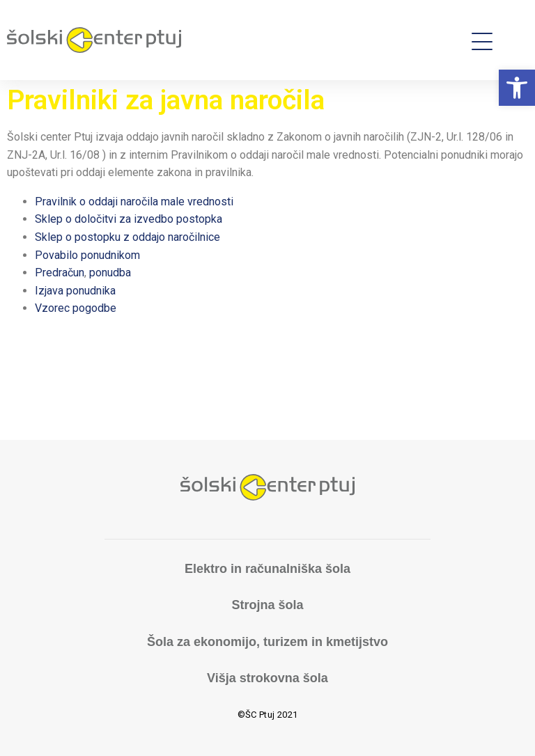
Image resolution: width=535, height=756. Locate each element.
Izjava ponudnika (75, 291)
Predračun (60, 273)
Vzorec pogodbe (76, 308)
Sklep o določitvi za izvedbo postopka (129, 219)
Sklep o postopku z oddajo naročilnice (127, 237)
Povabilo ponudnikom (87, 255)
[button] (517, 88)
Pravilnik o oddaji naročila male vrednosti (134, 202)
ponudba (110, 273)
